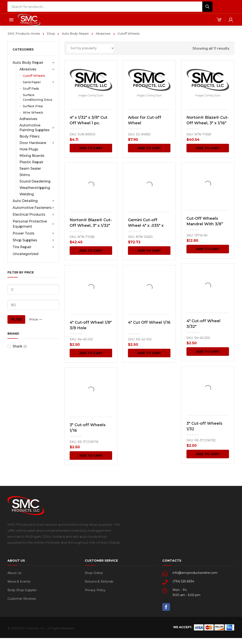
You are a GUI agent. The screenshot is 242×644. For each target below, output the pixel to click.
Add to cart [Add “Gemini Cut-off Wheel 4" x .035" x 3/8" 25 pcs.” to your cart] (149, 251)
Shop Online (94, 573)
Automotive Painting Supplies (37, 128)
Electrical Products (33, 215)
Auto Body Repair (75, 34)
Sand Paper (38, 82)
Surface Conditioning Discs (38, 97)
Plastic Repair (31, 162)
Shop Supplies (33, 240)
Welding (27, 194)
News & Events (19, 582)
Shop (51, 34)
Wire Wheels (33, 113)
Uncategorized (26, 254)
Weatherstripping (35, 188)
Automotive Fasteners (33, 208)
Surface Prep (33, 106)
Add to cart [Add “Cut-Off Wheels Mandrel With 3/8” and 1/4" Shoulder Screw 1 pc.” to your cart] (208, 249)
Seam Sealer (30, 168)
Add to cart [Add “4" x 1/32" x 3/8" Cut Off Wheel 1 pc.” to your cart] (91, 148)
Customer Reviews (22, 599)
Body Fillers (29, 136)
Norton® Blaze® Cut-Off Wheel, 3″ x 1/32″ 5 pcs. (91, 226)
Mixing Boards (32, 156)
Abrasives (103, 34)
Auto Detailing (33, 201)
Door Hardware (37, 143)
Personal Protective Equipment (33, 224)
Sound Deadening (35, 181)
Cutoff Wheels (34, 76)
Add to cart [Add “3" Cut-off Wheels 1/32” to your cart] (208, 454)
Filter (16, 319)
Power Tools (33, 233)
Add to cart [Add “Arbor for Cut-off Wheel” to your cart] (149, 148)
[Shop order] (90, 48)
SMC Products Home (24, 34)
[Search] (207, 7)
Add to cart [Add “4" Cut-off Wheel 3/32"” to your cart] (208, 352)
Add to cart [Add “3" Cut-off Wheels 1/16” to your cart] (91, 456)
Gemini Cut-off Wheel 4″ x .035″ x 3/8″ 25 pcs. (146, 226)
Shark (18, 346)
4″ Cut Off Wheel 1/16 (149, 323)
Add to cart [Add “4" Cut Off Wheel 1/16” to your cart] (149, 353)
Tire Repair (33, 247)
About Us (14, 573)
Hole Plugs (29, 149)
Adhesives (28, 119)
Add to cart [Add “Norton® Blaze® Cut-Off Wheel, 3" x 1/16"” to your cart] (208, 148)
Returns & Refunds (99, 582)
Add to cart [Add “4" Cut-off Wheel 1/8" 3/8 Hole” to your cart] (91, 353)
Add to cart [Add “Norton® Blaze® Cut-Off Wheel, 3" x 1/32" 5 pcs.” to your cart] (91, 251)
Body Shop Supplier (22, 590)
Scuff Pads (31, 89)
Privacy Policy (95, 590)
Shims (25, 175)
